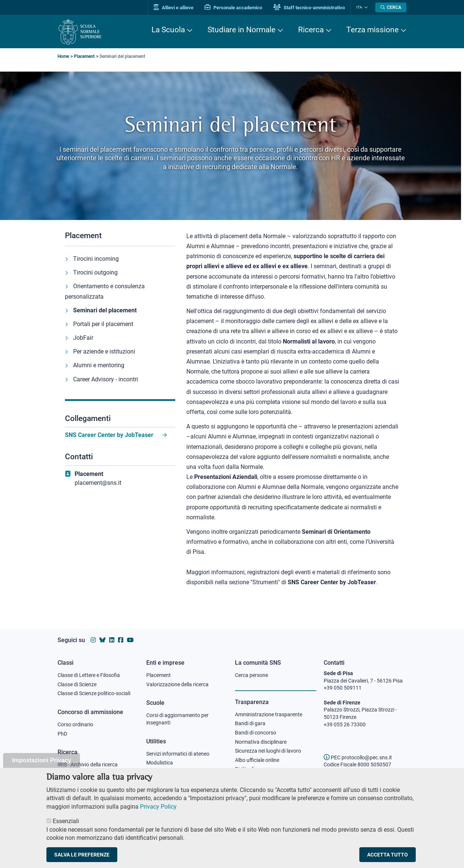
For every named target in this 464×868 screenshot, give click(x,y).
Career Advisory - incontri (106, 379)
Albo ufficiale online (257, 760)
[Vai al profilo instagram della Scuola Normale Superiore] (93, 640)
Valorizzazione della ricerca (177, 684)
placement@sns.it (98, 483)
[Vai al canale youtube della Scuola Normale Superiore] (130, 640)
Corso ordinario (75, 724)
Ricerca (311, 30)
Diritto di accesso (255, 769)
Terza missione (372, 30)
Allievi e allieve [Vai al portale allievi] (174, 8)
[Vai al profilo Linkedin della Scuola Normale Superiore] (112, 640)
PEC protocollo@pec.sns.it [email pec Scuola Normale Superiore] (358, 757)
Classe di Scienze (77, 684)
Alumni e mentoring (99, 365)
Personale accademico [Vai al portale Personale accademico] (233, 8)
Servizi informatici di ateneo (178, 754)
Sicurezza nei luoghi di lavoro (268, 751)
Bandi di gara (250, 723)
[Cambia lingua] (365, 7)
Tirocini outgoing (95, 272)
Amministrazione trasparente (269, 714)
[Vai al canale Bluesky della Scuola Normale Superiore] (102, 640)
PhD (62, 734)
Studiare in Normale (241, 30)
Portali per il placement (103, 324)
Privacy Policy (158, 816)
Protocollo (158, 772)
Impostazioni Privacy (41, 770)
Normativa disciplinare (261, 742)
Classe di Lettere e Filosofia (89, 675)
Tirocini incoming (96, 259)
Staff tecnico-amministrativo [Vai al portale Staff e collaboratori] (309, 8)
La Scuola (168, 30)
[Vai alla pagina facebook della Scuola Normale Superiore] (121, 640)
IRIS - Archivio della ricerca (88, 765)
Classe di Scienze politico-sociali (94, 693)
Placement (84, 56)
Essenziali (66, 830)
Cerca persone (251, 675)
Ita (359, 7)
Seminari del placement (105, 310)
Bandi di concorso (256, 733)
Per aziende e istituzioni (104, 351)
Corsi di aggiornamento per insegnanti (177, 719)
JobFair (83, 338)
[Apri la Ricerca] (391, 7)
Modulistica (160, 763)
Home (63, 56)
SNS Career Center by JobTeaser (110, 435)
